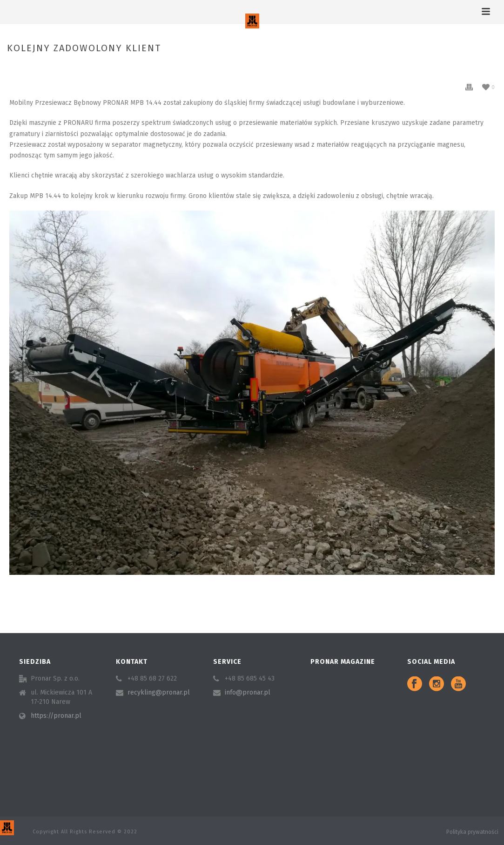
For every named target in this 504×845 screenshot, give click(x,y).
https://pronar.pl (56, 716)
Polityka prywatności (472, 832)
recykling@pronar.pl (159, 692)
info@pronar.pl (248, 692)
